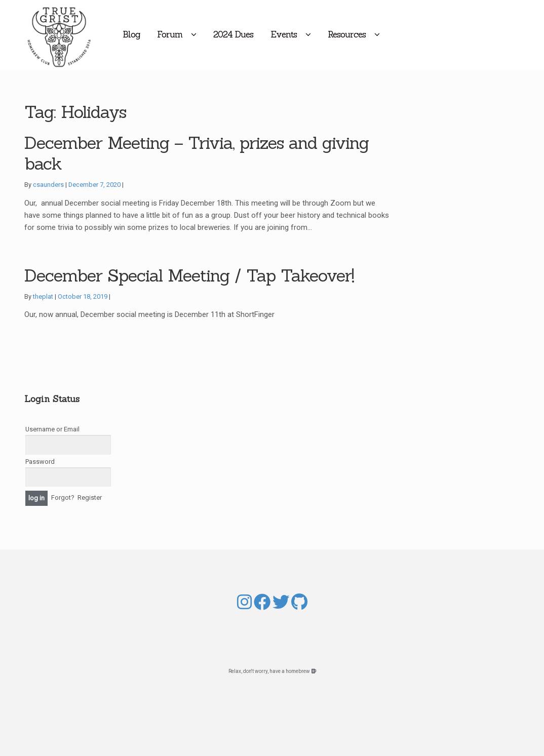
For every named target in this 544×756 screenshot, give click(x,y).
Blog (172, 34)
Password (40, 462)
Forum (211, 34)
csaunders (48, 185)
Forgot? (63, 498)
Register (90, 498)
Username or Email (52, 429)
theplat (43, 296)
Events (325, 34)
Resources (388, 34)
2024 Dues (274, 34)
